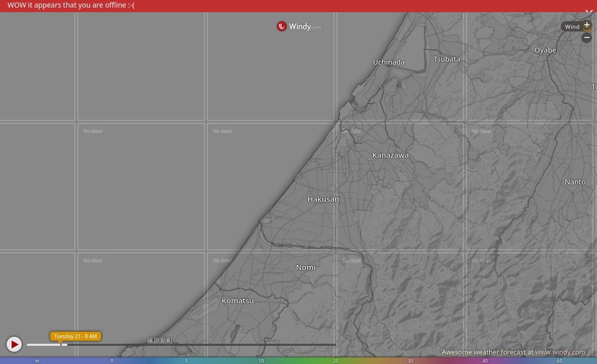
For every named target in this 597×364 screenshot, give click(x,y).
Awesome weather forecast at (514, 352)
